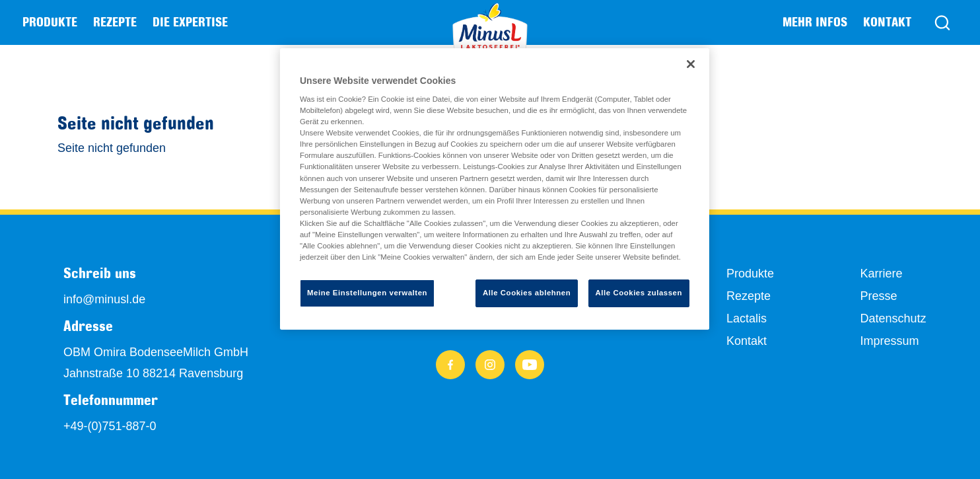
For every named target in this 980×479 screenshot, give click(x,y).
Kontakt (887, 22)
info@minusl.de (104, 299)
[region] (495, 189)
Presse (878, 296)
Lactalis (747, 318)
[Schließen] (691, 64)
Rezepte (115, 22)
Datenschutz (893, 318)
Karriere (881, 274)
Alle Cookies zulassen (639, 293)
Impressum (889, 341)
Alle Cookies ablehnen (527, 293)
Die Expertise (190, 22)
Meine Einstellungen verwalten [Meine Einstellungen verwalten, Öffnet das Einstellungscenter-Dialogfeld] (367, 293)
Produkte (750, 274)
